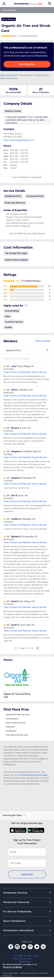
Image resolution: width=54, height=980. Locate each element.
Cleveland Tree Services (18, 715)
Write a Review (43, 341)
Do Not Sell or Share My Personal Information (30, 959)
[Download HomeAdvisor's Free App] (19, 830)
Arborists (10, 727)
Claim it (31, 117)
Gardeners (11, 731)
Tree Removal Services (17, 735)
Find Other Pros (27, 64)
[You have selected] (27, 351)
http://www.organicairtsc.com (19, 140)
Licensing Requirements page (33, 775)
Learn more (6, 75)
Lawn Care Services (16, 723)
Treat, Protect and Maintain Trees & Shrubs (25, 372)
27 (28, 36)
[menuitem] (4, 4)
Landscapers (12, 719)
